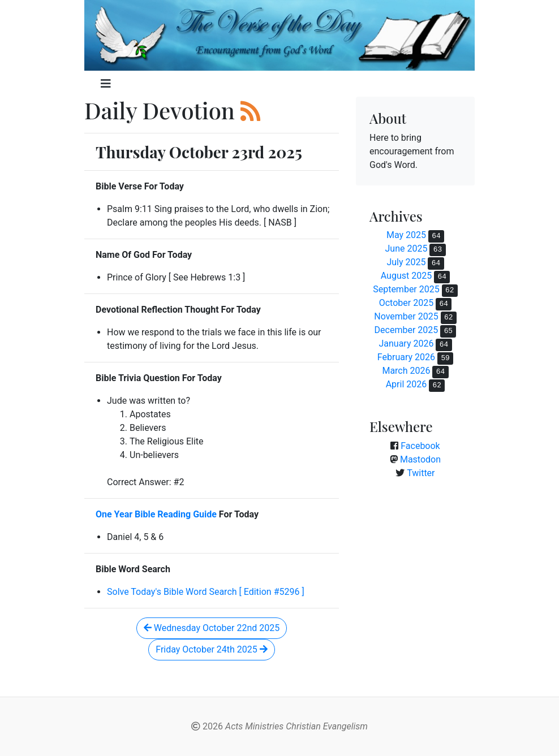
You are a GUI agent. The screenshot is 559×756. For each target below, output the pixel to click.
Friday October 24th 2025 (211, 649)
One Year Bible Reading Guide (156, 514)
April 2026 (407, 384)
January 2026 (406, 344)
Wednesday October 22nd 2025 (212, 628)
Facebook (420, 446)
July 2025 (406, 262)
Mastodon (420, 459)
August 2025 (406, 276)
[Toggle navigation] (106, 84)
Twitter (421, 473)
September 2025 (406, 289)
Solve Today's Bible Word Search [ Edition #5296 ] (206, 592)
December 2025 (407, 330)
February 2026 (406, 357)
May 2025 (406, 235)
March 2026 (406, 371)
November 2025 (406, 316)
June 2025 (406, 249)
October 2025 (406, 303)
